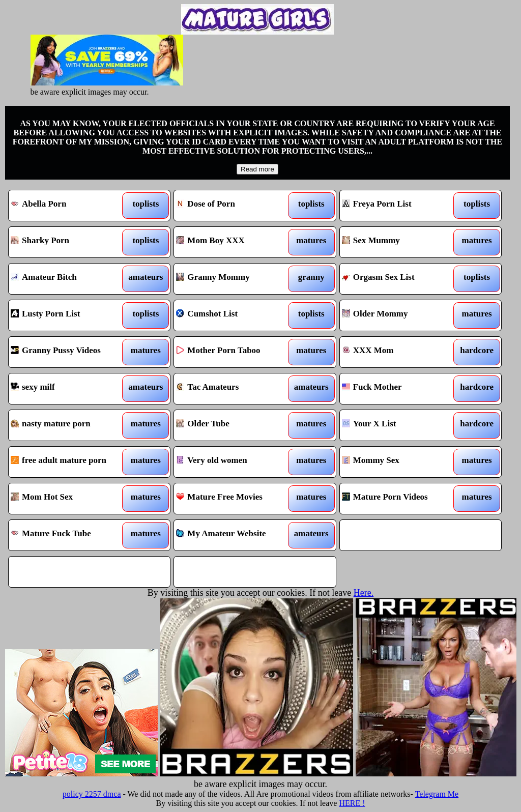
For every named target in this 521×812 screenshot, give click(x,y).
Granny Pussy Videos (69, 352)
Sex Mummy (400, 242)
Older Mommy (400, 315)
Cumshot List (234, 315)
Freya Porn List (400, 206)
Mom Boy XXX (234, 242)
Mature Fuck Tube (69, 535)
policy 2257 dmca (92, 794)
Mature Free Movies (234, 499)
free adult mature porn (69, 462)
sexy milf (69, 389)
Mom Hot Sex (69, 499)
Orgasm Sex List (400, 279)
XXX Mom (400, 352)
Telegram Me (437, 794)
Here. (364, 593)
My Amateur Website (234, 535)
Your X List (400, 425)
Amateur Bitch (69, 279)
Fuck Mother (400, 389)
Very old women (234, 462)
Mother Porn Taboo (234, 352)
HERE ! (352, 803)
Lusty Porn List (69, 315)
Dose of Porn (234, 206)
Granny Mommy (234, 279)
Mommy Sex (400, 462)
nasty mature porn (69, 425)
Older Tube (234, 425)
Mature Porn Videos (400, 499)
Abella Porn (69, 206)
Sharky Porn (69, 242)
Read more (257, 169)
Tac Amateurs (234, 389)
